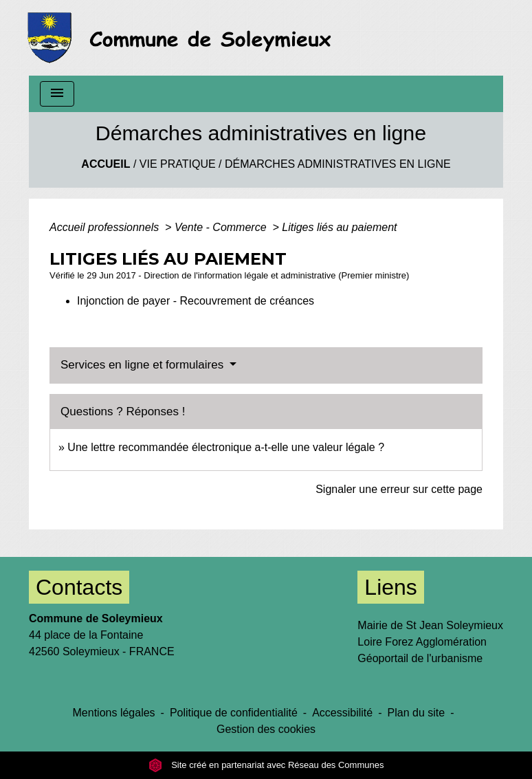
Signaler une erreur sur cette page (399, 489)
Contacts (79, 587)
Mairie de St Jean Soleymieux (430, 625)
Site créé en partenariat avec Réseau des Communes (266, 765)
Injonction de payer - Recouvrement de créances (196, 301)
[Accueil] (183, 38)
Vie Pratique (178, 164)
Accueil (106, 164)
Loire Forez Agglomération (422, 642)
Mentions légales (114, 713)
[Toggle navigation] (57, 94)
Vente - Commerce (222, 227)
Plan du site (417, 713)
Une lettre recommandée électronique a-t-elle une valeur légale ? (226, 447)
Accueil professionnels (106, 227)
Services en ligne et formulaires (144, 365)
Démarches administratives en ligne (338, 164)
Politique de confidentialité (234, 713)
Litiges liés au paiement (339, 227)
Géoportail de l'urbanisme (420, 658)
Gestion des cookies (266, 729)
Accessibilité (342, 713)
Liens (391, 587)
